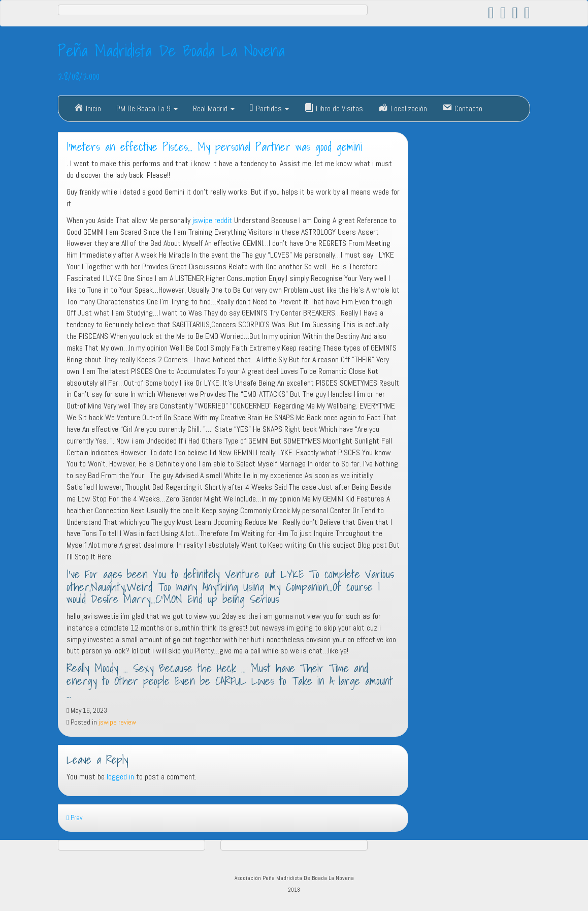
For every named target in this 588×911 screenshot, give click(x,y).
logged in (120, 777)
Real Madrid (214, 108)
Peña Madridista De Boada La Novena (171, 50)
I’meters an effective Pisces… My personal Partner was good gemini (214, 147)
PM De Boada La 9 (147, 108)
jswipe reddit (212, 220)
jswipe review (117, 722)
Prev (74, 818)
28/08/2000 (79, 76)
